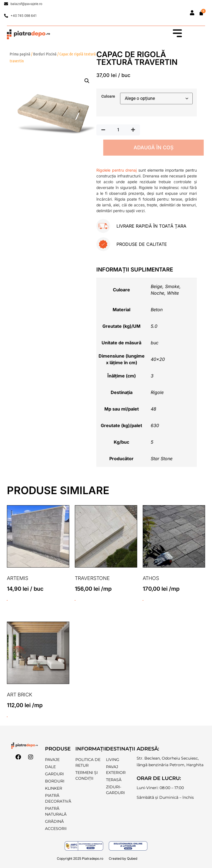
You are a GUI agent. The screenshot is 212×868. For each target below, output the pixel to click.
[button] (87, 81)
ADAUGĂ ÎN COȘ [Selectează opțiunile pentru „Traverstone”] (75, 600)
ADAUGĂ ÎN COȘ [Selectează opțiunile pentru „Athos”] (143, 600)
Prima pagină (20, 54)
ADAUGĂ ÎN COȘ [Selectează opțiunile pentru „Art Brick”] (7, 717)
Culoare (108, 97)
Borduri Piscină (45, 54)
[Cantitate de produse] (118, 130)
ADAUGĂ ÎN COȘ (154, 147)
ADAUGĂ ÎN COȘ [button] (7, 600)
